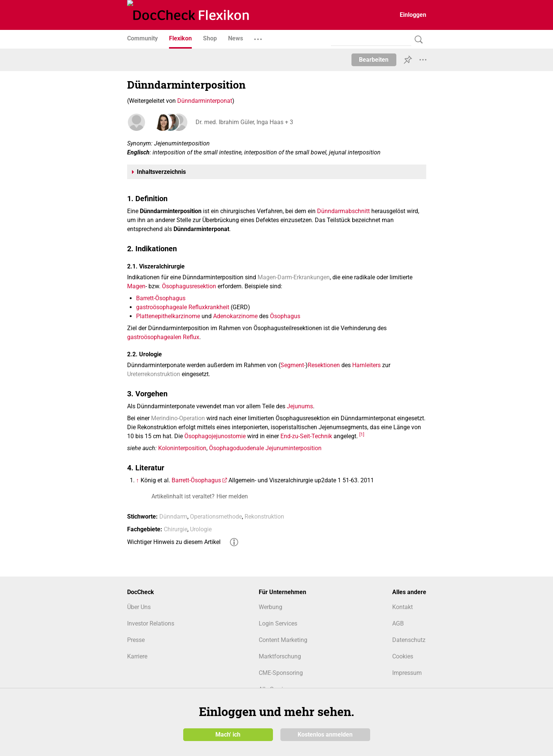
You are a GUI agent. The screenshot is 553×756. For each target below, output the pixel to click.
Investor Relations (151, 623)
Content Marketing (283, 640)
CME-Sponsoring (281, 673)
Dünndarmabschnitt (343, 211)
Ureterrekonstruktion (154, 374)
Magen (136, 286)
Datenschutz (409, 640)
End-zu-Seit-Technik (306, 436)
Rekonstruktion (264, 517)
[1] (362, 434)
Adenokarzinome (235, 316)
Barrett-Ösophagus (161, 298)
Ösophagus (285, 316)
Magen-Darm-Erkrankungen (294, 277)
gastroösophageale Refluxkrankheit (183, 307)
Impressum (407, 673)
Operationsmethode (216, 517)
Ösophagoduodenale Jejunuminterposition (265, 448)
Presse (136, 640)
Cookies (403, 656)
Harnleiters (366, 365)
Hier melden (232, 496)
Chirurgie (176, 529)
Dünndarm (173, 517)
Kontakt (403, 607)
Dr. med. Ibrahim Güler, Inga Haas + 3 (243, 122)
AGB (398, 623)
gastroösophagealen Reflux (163, 337)
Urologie (201, 529)
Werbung (271, 607)
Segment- (293, 365)
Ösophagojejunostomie (215, 436)
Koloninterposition (182, 448)
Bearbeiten (374, 60)
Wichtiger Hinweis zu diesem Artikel (174, 542)
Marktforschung (280, 656)
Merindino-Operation (178, 418)
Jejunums (300, 406)
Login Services (278, 623)
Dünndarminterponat (205, 101)
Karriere (137, 656)
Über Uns (139, 607)
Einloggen (413, 15)
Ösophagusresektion (189, 286)
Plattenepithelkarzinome (168, 316)
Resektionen (324, 365)
